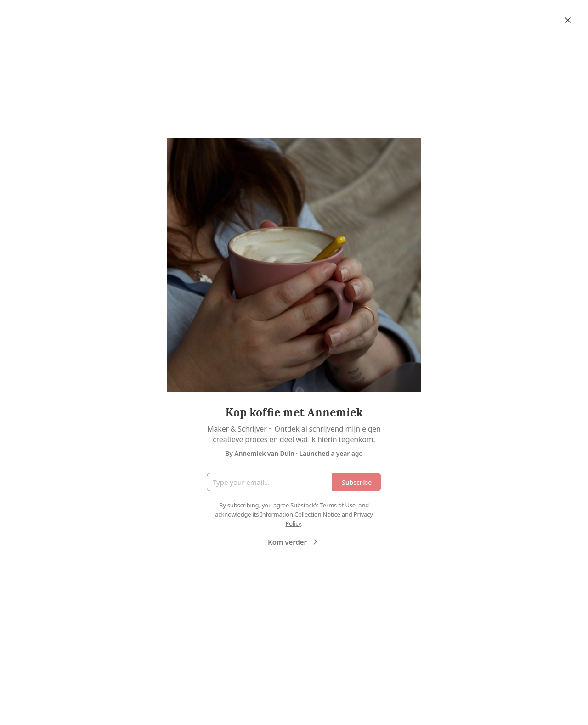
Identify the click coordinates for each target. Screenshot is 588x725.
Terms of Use (338, 505)
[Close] (568, 20)
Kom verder (294, 542)
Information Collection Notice (300, 514)
